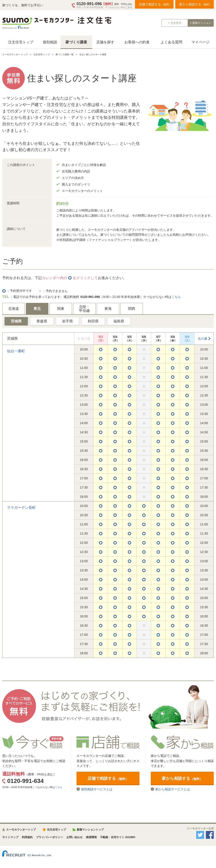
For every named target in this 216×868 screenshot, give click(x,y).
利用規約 (27, 837)
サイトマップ (10, 837)
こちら (129, 7)
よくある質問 (171, 42)
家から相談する (196, 4)
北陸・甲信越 (84, 309)
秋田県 (93, 321)
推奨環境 (91, 837)
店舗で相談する (155, 4)
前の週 (85, 339)
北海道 (13, 309)
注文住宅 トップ (42, 54)
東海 (108, 309)
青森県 (42, 321)
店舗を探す (105, 42)
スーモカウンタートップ (21, 830)
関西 (132, 309)
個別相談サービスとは (97, 789)
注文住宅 (176, 23)
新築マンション (202, 23)
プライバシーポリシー (49, 837)
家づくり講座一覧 (65, 54)
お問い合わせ (74, 837)
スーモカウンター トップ (15, 54)
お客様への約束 (137, 42)
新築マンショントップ (90, 830)
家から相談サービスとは (173, 789)
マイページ (200, 42)
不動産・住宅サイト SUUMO (118, 837)
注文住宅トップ (21, 42)
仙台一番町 (16, 351)
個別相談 (50, 42)
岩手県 (67, 321)
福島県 (119, 321)
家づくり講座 (76, 42)
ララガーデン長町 (21, 508)
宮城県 (16, 321)
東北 (37, 309)
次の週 (202, 339)
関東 (61, 309)
